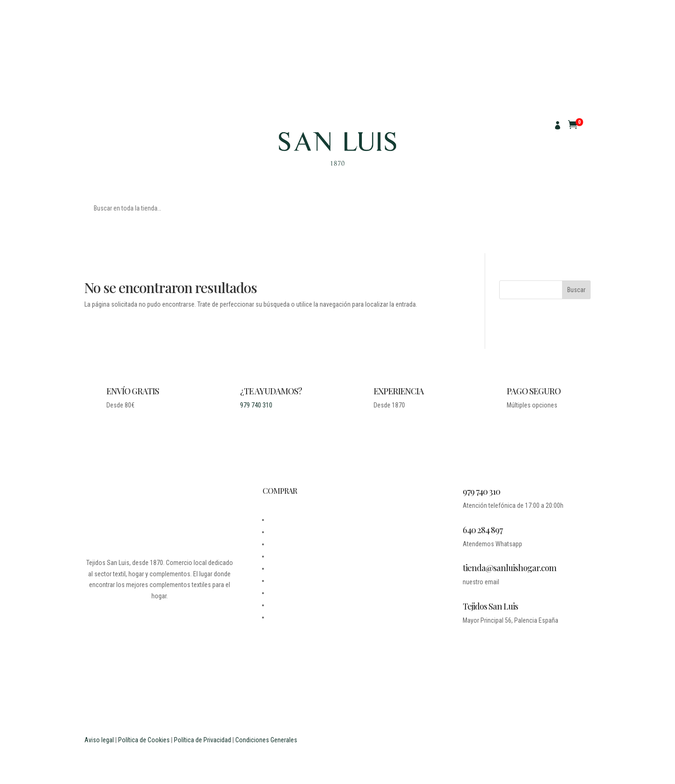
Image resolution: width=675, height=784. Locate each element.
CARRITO (281, 580)
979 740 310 (256, 405)
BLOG (276, 532)
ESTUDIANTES (288, 605)
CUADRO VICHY (105, 150)
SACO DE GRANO (188, 136)
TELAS (93, 122)
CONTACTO (284, 556)
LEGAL (277, 544)
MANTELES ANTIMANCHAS (120, 136)
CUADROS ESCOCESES (165, 150)
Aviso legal (99, 740)
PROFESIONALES (291, 617)
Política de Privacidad (202, 740)
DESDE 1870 (285, 520)
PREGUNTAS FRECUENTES (304, 593)
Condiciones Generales (266, 740)
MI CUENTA (284, 568)
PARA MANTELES (144, 122)
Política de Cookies (144, 740)
